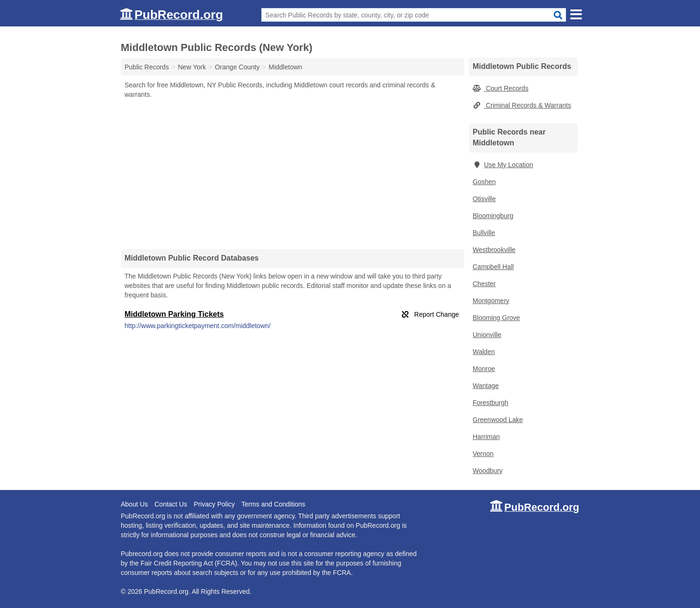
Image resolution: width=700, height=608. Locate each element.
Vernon (483, 454)
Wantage (486, 386)
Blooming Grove (496, 318)
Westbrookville (494, 250)
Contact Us (171, 504)
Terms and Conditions (273, 504)
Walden (484, 352)
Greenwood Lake (498, 420)
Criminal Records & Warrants (522, 105)
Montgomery (491, 301)
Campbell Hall (493, 267)
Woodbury (488, 471)
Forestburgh (490, 403)
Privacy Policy (214, 504)
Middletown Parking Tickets (174, 314)
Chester (484, 284)
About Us (134, 504)
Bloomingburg (493, 216)
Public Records (147, 67)
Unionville (487, 335)
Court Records (500, 88)
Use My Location (503, 165)
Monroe (484, 369)
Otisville (484, 199)
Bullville (484, 233)
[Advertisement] (292, 174)
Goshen (484, 182)
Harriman (486, 437)
